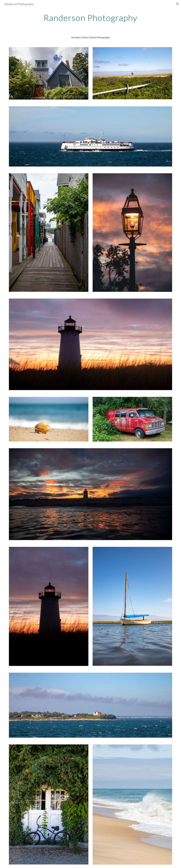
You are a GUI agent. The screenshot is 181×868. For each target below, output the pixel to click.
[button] (178, 4)
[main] (90, 18)
